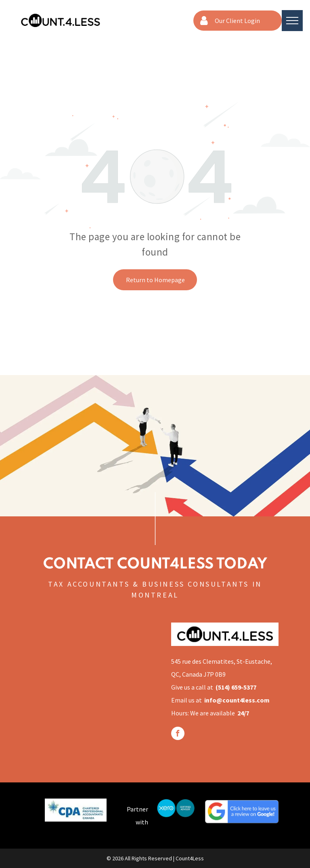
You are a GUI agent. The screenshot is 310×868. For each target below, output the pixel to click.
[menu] (292, 21)
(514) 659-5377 (236, 687)
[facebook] (178, 734)
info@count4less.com (237, 700)
